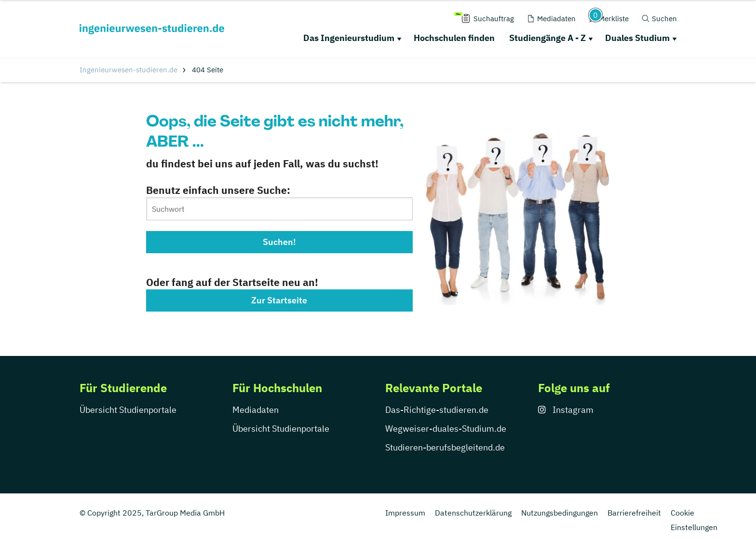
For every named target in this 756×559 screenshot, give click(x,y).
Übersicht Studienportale (128, 410)
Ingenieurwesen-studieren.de (128, 70)
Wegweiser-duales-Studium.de (446, 429)
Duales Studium (637, 38)
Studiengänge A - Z (547, 38)
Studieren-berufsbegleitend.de (445, 447)
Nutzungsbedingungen (560, 513)
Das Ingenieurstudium (349, 38)
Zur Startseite (279, 300)
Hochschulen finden (454, 38)
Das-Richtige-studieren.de (437, 410)
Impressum (405, 513)
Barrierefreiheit (634, 513)
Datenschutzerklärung (473, 513)
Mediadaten (256, 410)
